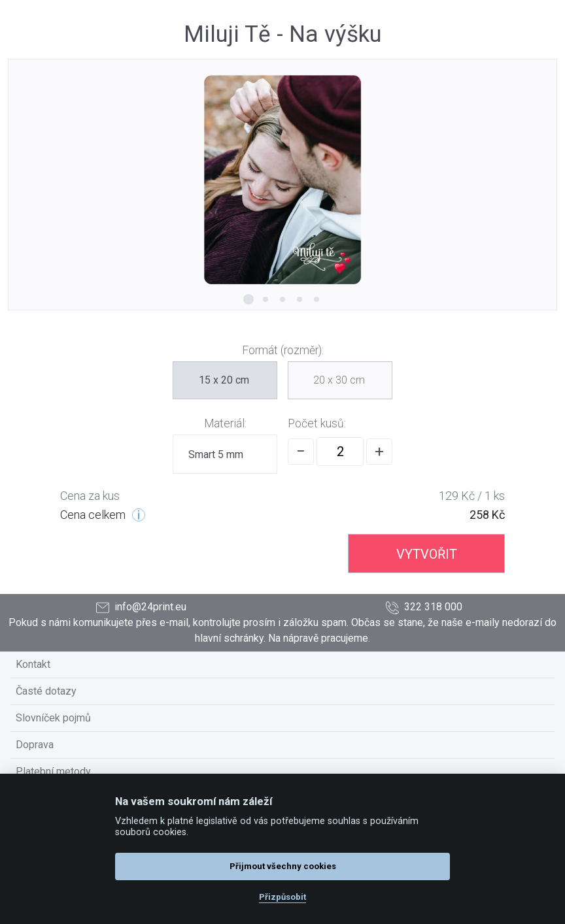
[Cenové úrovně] (139, 515)
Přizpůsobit (282, 897)
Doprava (35, 745)
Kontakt (33, 664)
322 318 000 (424, 607)
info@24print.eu (141, 607)
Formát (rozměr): (283, 350)
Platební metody (53, 771)
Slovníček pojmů (53, 718)
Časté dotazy (46, 691)
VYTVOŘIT (427, 554)
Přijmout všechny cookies (283, 866)
